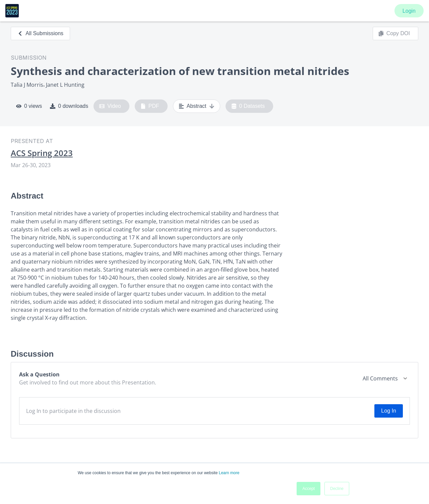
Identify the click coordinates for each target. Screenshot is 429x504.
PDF (150, 106)
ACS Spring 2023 (42, 153)
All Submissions (40, 33)
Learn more (229, 473)
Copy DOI (394, 33)
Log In (388, 411)
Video (110, 106)
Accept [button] (309, 489)
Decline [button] (337, 489)
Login (409, 11)
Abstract (197, 106)
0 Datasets (248, 106)
